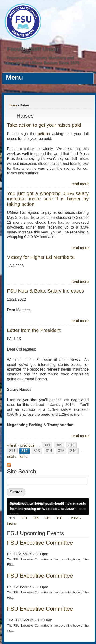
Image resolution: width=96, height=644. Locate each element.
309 (59, 445)
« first (12, 445)
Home (13, 105)
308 (47, 445)
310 (71, 445)
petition (45, 134)
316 (73, 451)
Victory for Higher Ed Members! (41, 257)
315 (61, 451)
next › (12, 457)
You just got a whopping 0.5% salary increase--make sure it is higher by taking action (48, 199)
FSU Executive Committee (40, 543)
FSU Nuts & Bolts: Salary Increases (45, 291)
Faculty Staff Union (33, 49)
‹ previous (26, 445)
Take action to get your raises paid (44, 125)
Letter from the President (34, 330)
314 (49, 451)
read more (80, 184)
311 (12, 451)
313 (37, 451)
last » (23, 457)
